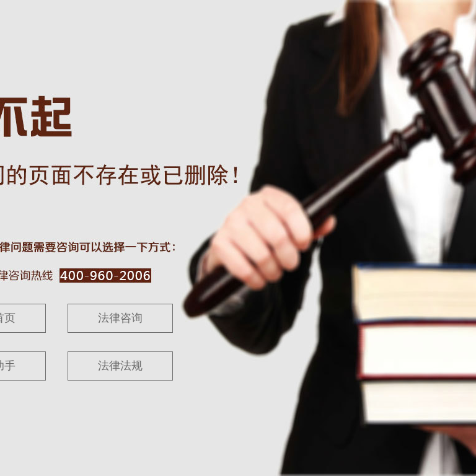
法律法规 (120, 366)
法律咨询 (120, 318)
